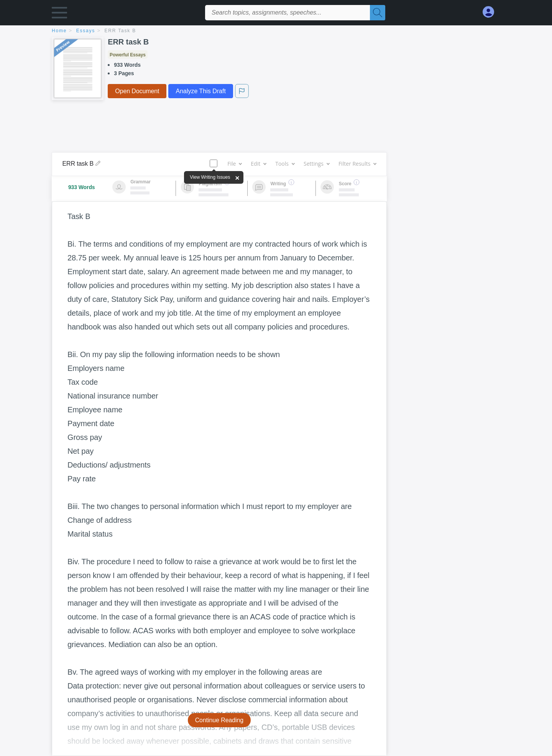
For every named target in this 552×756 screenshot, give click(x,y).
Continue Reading (219, 720)
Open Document (137, 91)
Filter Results (357, 164)
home (59, 31)
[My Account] (491, 12)
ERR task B (120, 31)
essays (86, 31)
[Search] (378, 13)
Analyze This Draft (200, 91)
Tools (285, 164)
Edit (258, 164)
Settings (316, 164)
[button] (59, 14)
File (234, 164)
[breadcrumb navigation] (276, 31)
